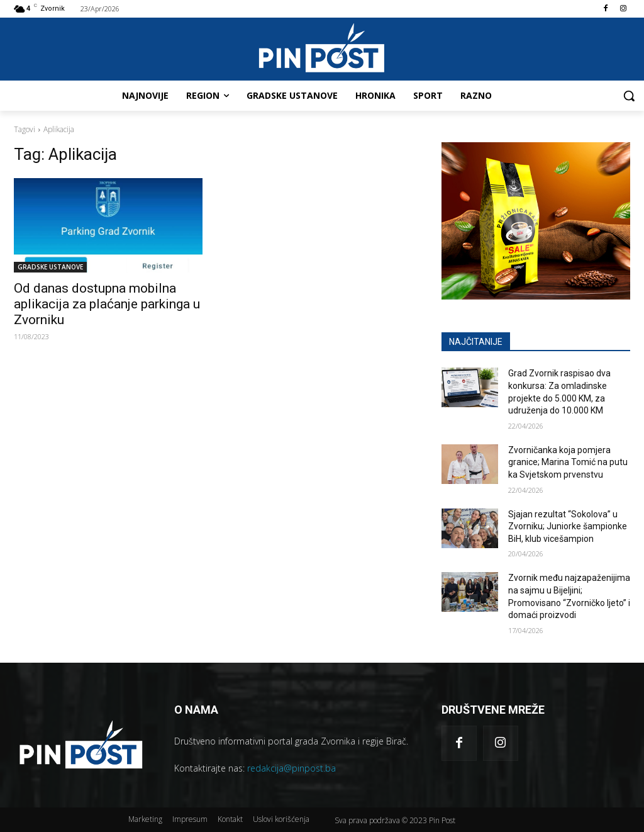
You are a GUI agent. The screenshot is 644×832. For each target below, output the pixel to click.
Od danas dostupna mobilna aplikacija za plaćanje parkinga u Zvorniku (107, 304)
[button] (629, 96)
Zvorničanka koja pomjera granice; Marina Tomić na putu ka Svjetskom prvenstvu (568, 462)
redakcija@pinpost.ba (291, 768)
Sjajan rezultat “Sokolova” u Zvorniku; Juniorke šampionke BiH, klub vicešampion (568, 526)
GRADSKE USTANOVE (50, 267)
